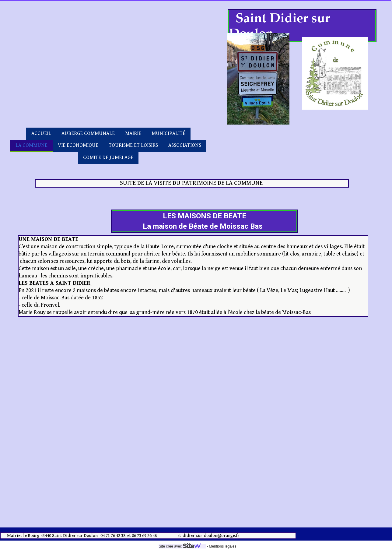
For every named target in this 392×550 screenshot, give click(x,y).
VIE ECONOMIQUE (78, 145)
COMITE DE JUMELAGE (108, 157)
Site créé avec (182, 546)
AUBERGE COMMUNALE (88, 133)
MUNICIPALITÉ (168, 133)
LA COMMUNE (32, 145)
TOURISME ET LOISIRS (133, 145)
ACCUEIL (41, 133)
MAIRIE (133, 133)
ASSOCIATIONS (185, 145)
